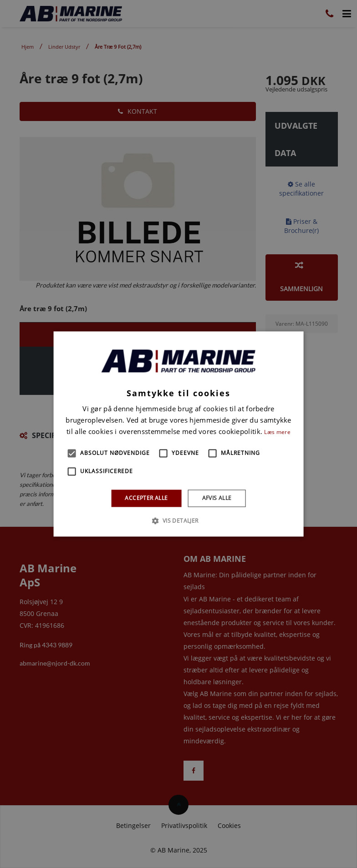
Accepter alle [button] (146, 498)
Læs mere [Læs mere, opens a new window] (277, 432)
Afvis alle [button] (217, 498)
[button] (72, 453)
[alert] (178, 434)
